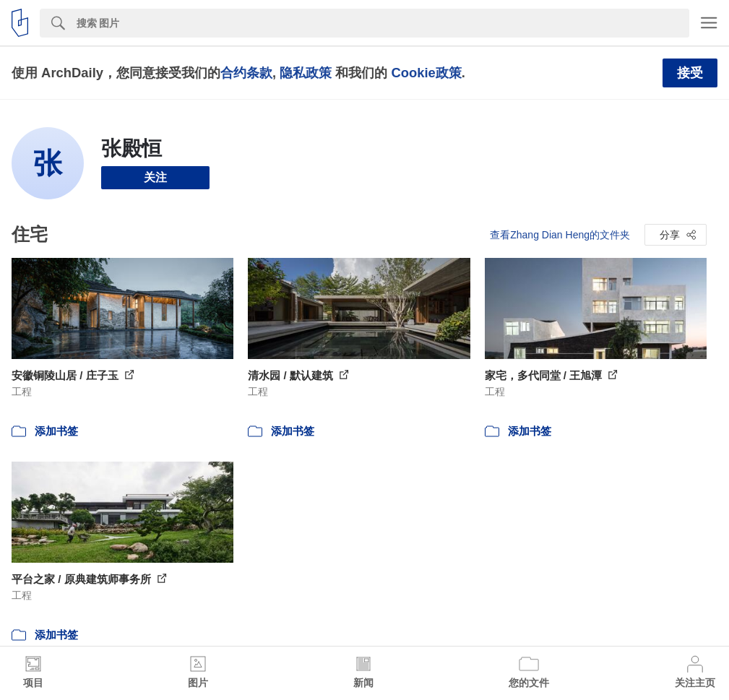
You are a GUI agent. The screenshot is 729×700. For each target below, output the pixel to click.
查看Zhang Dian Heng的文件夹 (560, 235)
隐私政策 (306, 73)
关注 (155, 177)
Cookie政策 (426, 73)
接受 (690, 73)
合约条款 (246, 73)
